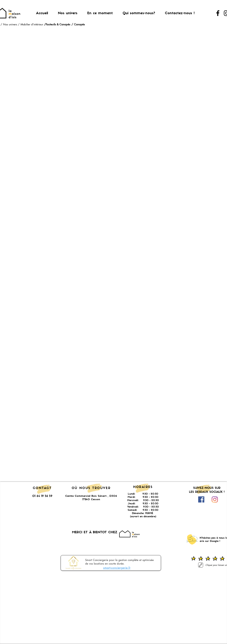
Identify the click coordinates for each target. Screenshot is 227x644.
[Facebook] (218, 13)
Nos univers (11, 24)
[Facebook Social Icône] (201, 499)
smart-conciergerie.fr (117, 568)
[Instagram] (215, 499)
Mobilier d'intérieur (32, 24)
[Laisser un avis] (201, 565)
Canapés (79, 24)
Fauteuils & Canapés (58, 24)
